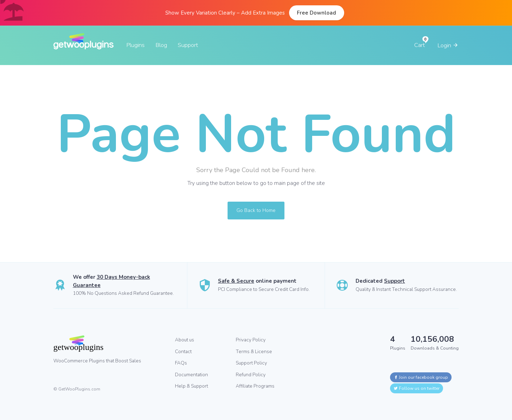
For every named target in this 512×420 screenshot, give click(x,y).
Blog (161, 45)
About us (185, 340)
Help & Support (191, 386)
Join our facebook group (421, 377)
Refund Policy (251, 375)
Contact (183, 352)
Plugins (135, 45)
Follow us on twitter (417, 388)
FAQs (181, 363)
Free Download (316, 13)
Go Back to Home (256, 210)
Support (188, 45)
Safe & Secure (236, 281)
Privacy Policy (251, 340)
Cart (420, 45)
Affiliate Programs (255, 386)
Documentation (191, 375)
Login (448, 45)
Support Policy (251, 363)
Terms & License (254, 352)
